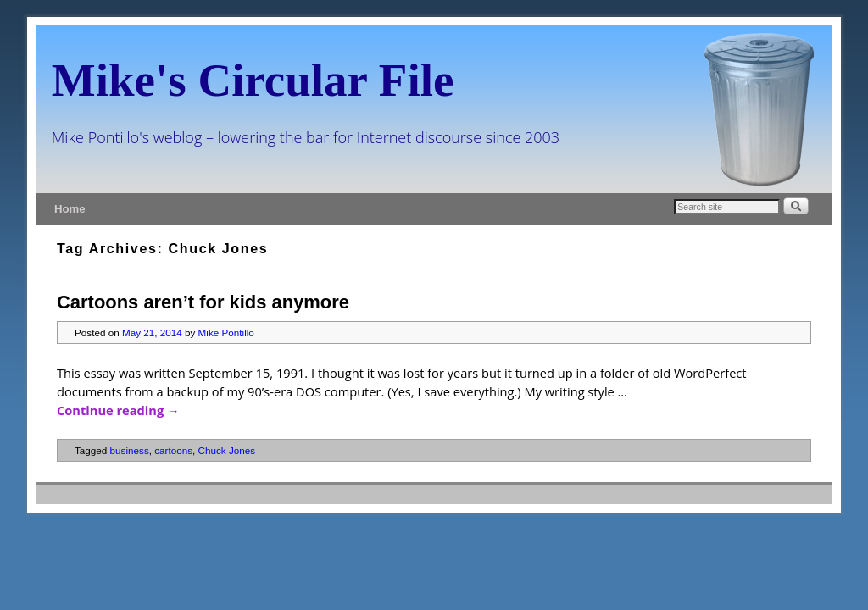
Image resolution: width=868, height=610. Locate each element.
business (130, 450)
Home (70, 209)
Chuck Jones (227, 450)
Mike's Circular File (253, 80)
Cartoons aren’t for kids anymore (203, 302)
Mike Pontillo (226, 333)
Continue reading (118, 410)
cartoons (173, 450)
